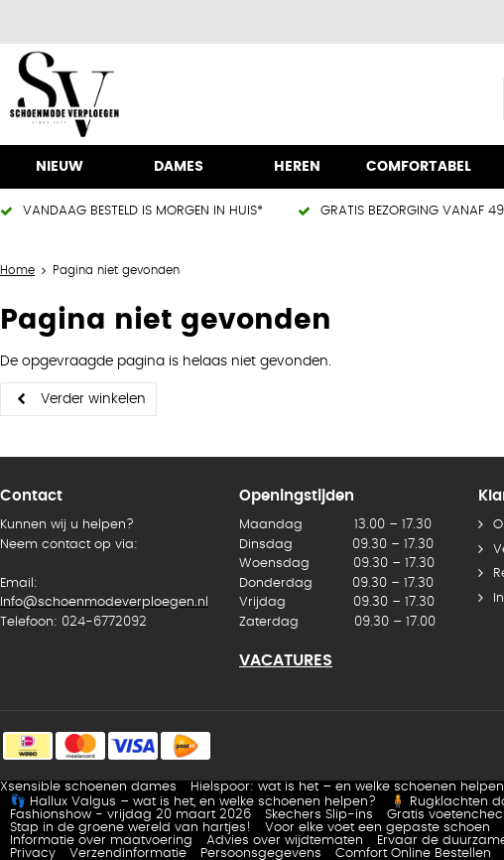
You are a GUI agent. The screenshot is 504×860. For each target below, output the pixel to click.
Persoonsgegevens (261, 854)
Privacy (33, 854)
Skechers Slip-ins (319, 815)
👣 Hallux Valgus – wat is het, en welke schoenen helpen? (193, 802)
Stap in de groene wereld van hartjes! (130, 828)
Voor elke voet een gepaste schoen (378, 828)
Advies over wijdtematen (285, 841)
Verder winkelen (93, 399)
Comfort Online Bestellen (413, 854)
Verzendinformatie (128, 854)
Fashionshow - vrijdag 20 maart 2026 (130, 815)
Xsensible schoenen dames (88, 787)
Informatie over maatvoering (101, 841)
